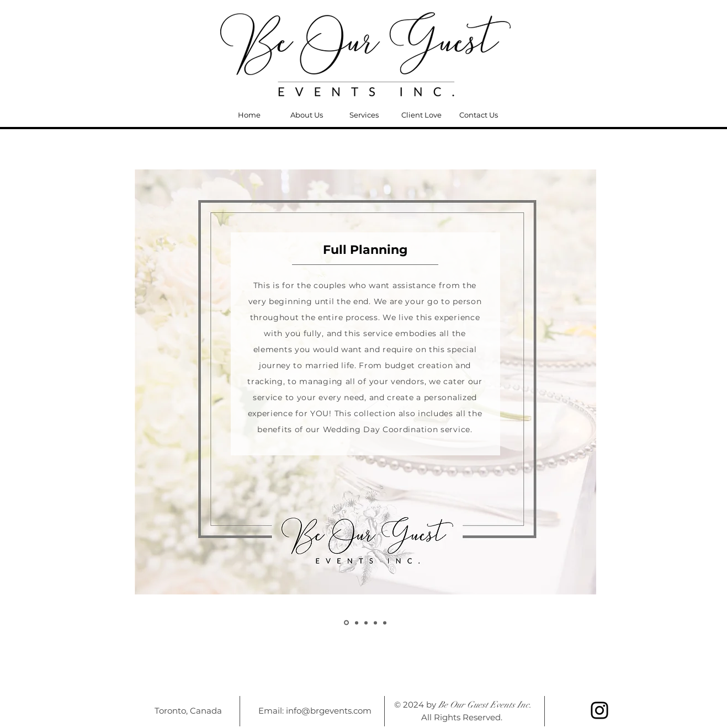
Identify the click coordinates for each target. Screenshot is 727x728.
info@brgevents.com (329, 711)
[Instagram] (599, 710)
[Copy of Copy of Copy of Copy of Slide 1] (366, 623)
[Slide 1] (385, 623)
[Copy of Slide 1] (346, 623)
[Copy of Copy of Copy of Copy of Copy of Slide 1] (375, 623)
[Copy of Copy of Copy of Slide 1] (357, 623)
